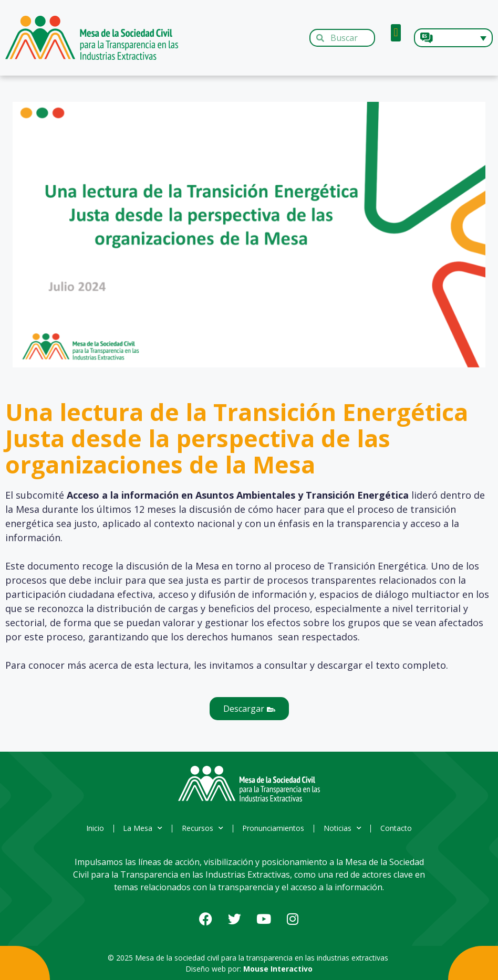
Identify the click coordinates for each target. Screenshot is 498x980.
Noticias (346, 828)
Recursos (201, 828)
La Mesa (139, 828)
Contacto (402, 828)
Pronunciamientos (275, 828)
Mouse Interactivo (278, 969)
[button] (396, 33)
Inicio (89, 828)
